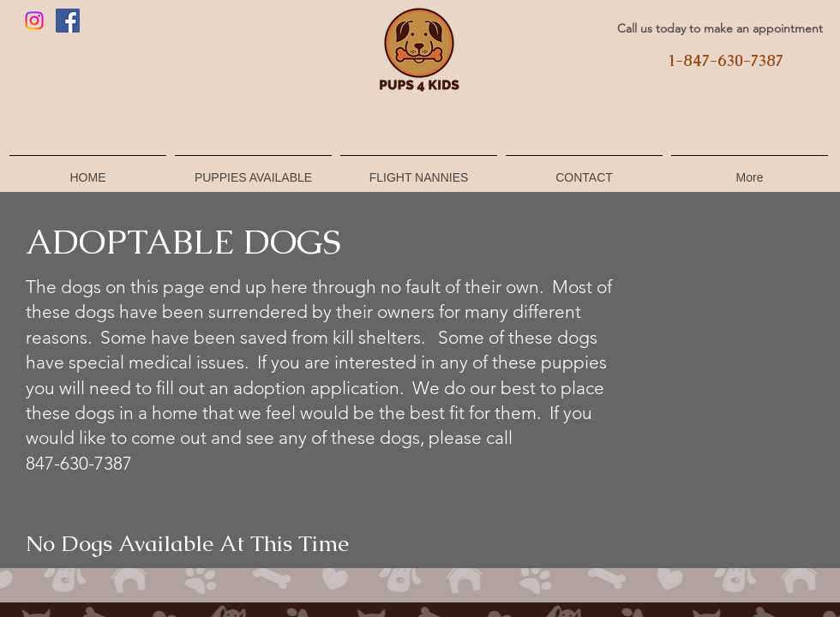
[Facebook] (68, 21)
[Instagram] (34, 21)
